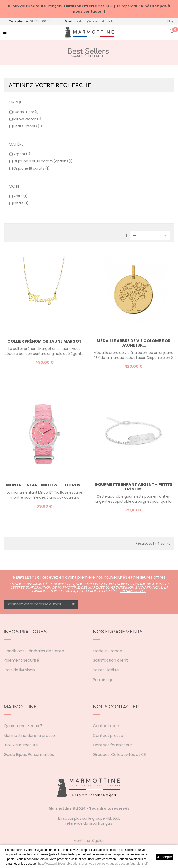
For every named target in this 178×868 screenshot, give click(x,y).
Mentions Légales (89, 841)
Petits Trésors (28, 126)
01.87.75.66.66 (40, 21)
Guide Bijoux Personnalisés (29, 755)
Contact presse (108, 735)
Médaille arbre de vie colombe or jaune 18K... (133, 343)
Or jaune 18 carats (31, 168)
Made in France (107, 651)
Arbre (20, 196)
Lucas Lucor (26, 112)
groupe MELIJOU (106, 818)
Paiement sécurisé (21, 660)
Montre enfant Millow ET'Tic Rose (44, 485)
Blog (171, 21)
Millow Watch (27, 119)
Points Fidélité (106, 670)
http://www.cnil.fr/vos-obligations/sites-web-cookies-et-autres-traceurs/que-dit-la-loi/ (93, 864)
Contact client (107, 726)
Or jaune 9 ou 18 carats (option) (43, 161)
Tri (127, 236)
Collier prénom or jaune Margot (45, 341)
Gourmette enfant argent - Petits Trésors (133, 487)
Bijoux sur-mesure (21, 745)
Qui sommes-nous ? (23, 726)
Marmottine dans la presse (29, 735)
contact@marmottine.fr (94, 21)
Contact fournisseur (112, 745)
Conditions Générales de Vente (34, 651)
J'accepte (164, 857)
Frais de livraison (19, 670)
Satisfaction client (110, 660)
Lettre (21, 203)
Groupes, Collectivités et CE (119, 755)
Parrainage (103, 680)
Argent (22, 154)
